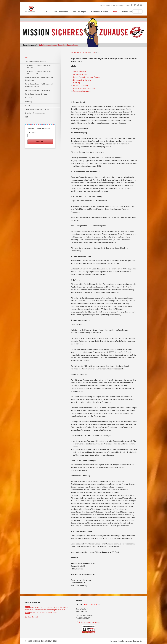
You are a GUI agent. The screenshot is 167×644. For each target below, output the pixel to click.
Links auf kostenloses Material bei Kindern (39, 66)
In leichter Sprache (105, 5)
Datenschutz (127, 12)
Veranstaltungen (80, 12)
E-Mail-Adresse (32, 132)
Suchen (140, 12)
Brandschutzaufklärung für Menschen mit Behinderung (39, 79)
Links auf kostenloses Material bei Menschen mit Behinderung (39, 73)
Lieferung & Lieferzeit (82, 80)
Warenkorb (29, 98)
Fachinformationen (61, 12)
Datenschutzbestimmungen (84, 88)
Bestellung (29, 102)
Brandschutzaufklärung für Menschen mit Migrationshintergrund (39, 85)
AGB (26, 117)
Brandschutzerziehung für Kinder (36, 94)
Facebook (132, 5)
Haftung (76, 83)
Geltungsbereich (79, 72)
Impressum (129, 641)
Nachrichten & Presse (100, 12)
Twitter (135, 5)
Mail (141, 5)
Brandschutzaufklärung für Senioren (37, 90)
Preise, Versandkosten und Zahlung (87, 77)
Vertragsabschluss (80, 74)
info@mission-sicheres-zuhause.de (88, 622)
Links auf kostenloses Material (35, 62)
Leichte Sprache (114, 5)
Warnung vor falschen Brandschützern (41, 613)
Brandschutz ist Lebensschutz (80, 52)
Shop (115, 12)
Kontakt (121, 641)
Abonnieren (40, 142)
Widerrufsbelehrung (81, 85)
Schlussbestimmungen (82, 91)
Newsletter (138, 5)
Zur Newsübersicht (31, 617)
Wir (47, 12)
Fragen (27, 105)
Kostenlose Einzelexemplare (35, 113)
